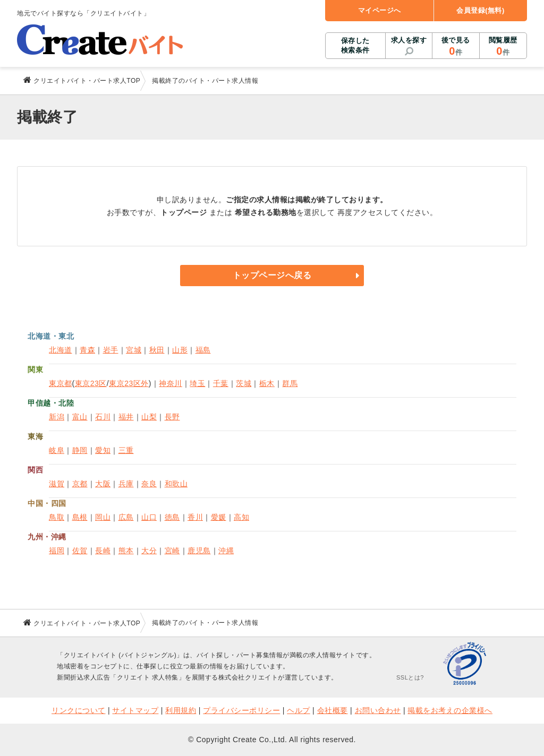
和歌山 (176, 484)
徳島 (172, 517)
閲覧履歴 (503, 47)
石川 (103, 417)
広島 (126, 517)
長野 (172, 417)
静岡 (80, 450)
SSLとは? (410, 677)
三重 (126, 450)
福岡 (57, 551)
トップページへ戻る (272, 275)
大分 (149, 551)
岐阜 (57, 450)
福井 (126, 417)
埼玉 (197, 383)
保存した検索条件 (355, 45)
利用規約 (181, 710)
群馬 (290, 383)
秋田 (157, 350)
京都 (80, 484)
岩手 (111, 350)
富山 (80, 417)
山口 (149, 517)
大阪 (103, 484)
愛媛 (219, 517)
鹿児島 (199, 551)
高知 (241, 517)
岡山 (103, 517)
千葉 (221, 383)
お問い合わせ (378, 710)
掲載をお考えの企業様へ (450, 710)
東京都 (61, 383)
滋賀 (57, 484)
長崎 (103, 551)
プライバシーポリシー (241, 710)
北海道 (61, 350)
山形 (180, 350)
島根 (80, 517)
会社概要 (333, 710)
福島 (203, 350)
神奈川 (171, 383)
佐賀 (80, 551)
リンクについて (79, 710)
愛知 (103, 450)
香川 (195, 517)
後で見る (456, 47)
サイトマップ (135, 710)
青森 (87, 350)
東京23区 (91, 383)
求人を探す (409, 40)
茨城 (244, 383)
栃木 (267, 383)
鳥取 (57, 517)
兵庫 (126, 484)
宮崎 (172, 551)
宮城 (134, 350)
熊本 (126, 551)
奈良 (149, 484)
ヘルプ (299, 710)
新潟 (57, 417)
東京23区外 (129, 383)
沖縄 (226, 551)
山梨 (149, 417)
